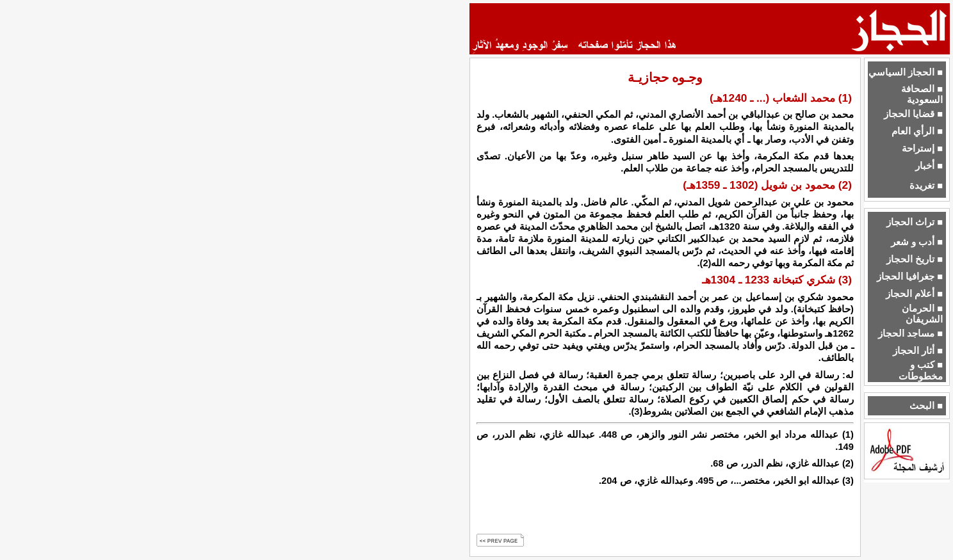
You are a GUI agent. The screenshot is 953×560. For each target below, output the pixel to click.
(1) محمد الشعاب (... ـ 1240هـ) (781, 98)
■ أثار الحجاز (918, 351)
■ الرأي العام (917, 131)
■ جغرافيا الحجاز (910, 276)
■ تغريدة (926, 186)
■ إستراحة (922, 148)
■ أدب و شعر (917, 242)
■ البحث (926, 406)
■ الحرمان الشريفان (922, 314)
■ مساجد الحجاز (910, 333)
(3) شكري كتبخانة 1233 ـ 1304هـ (777, 280)
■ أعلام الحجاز (914, 294)
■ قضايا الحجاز (913, 114)
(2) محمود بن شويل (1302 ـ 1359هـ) (767, 185)
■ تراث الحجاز (915, 222)
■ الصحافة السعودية (922, 94)
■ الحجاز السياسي (906, 72)
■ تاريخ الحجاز (915, 259)
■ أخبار (929, 166)
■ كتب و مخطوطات (921, 370)
